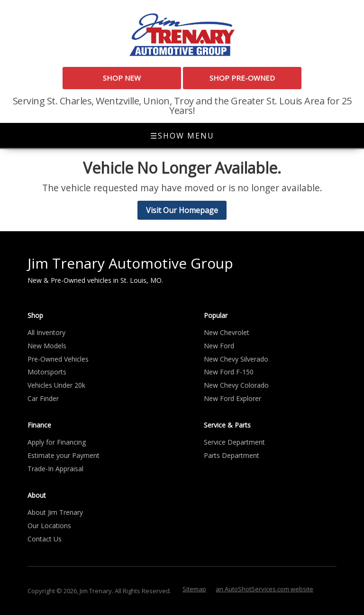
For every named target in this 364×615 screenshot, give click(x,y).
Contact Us (45, 539)
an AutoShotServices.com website (264, 589)
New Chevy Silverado (236, 359)
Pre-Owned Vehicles (58, 359)
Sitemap (194, 589)
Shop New (122, 78)
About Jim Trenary (55, 512)
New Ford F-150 (229, 372)
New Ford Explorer (232, 398)
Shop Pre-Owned (242, 78)
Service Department (234, 442)
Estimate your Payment (64, 455)
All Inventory (46, 332)
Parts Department (232, 455)
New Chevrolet (227, 332)
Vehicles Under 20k (56, 385)
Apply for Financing (57, 442)
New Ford (219, 346)
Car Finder (43, 398)
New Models (47, 346)
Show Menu (182, 136)
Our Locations (49, 526)
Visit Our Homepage (182, 210)
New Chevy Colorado (236, 385)
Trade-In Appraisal (55, 469)
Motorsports (47, 372)
